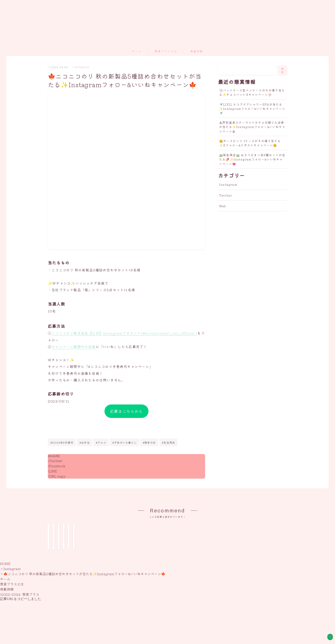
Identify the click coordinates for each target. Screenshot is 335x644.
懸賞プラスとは (166, 51)
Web (223, 206)
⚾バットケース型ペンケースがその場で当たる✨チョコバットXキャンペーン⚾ (252, 92)
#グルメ (101, 442)
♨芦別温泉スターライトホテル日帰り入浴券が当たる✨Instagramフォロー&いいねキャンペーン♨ (252, 127)
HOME (5, 617)
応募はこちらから (126, 411)
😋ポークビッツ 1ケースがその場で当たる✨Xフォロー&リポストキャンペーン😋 (250, 143)
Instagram (81, 67)
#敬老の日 (149, 442)
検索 (283, 70)
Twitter (226, 195)
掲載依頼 (197, 51)
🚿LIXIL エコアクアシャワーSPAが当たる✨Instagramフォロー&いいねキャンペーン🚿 (252, 109)
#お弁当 (85, 442)
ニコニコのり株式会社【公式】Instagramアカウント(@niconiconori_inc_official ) (124, 333)
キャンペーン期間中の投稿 (73, 347)
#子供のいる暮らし (125, 442)
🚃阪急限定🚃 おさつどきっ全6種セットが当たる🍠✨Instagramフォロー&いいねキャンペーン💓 (252, 159)
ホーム (137, 51)
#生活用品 (168, 442)
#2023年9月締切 (62, 442)
